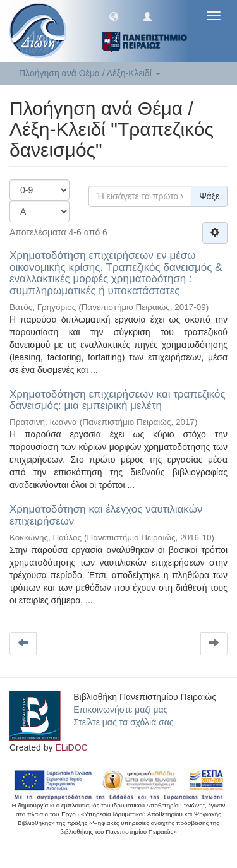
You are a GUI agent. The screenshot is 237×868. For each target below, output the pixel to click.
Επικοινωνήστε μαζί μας (120, 710)
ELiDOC (71, 747)
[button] (114, 16)
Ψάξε (209, 196)
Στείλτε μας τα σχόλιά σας (123, 722)
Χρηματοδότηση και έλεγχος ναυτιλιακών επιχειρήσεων (106, 515)
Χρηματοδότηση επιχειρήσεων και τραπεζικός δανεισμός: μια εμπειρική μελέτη (118, 400)
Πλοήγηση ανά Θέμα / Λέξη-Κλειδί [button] (90, 73)
